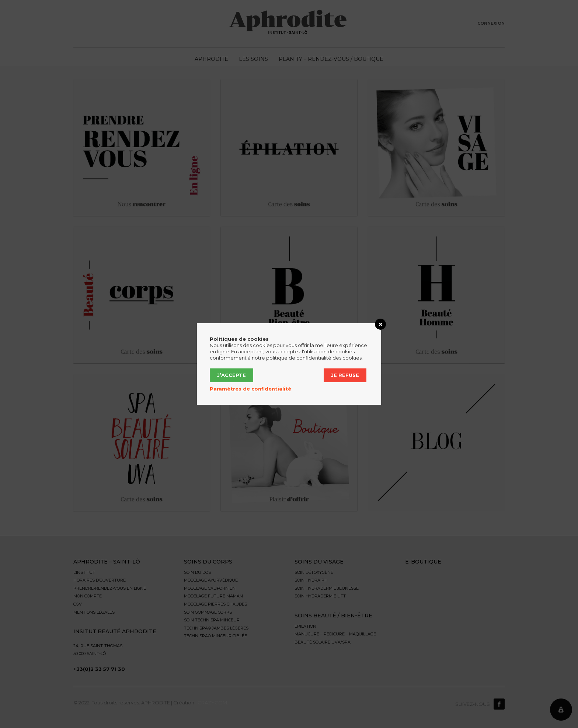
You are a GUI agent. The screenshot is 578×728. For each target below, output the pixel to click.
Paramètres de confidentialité (250, 389)
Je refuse (345, 375)
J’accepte (231, 375)
